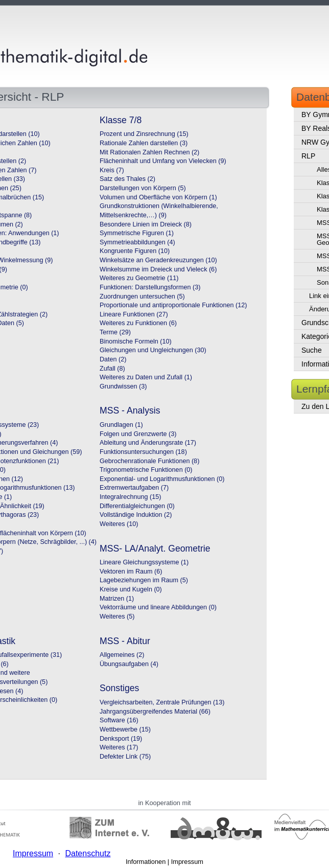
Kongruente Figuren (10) (135, 251)
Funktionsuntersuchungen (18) (143, 452)
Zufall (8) (112, 369)
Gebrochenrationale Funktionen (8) (149, 461)
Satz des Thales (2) (127, 179)
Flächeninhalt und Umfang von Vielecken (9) (163, 161)
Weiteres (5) (117, 616)
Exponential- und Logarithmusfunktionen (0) (162, 479)
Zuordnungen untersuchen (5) (142, 296)
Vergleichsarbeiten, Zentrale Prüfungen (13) (162, 702)
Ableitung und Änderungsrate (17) (148, 443)
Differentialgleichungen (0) (137, 506)
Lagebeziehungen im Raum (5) (144, 580)
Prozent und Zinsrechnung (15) (144, 134)
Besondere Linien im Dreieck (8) (146, 224)
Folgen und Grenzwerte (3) (138, 434)
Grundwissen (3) (123, 386)
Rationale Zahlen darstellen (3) (144, 143)
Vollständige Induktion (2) (136, 515)
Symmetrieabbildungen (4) (137, 242)
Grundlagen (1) (121, 425)
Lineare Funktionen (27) (134, 314)
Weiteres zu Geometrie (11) (139, 278)
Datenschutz (88, 853)
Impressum (187, 862)
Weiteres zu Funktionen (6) (138, 323)
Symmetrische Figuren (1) (137, 233)
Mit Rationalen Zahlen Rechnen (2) (149, 152)
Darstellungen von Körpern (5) (143, 188)
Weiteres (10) (119, 524)
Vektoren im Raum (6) (131, 572)
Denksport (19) (121, 739)
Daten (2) (113, 359)
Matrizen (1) (117, 599)
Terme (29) (115, 332)
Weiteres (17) (119, 747)
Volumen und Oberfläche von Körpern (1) (158, 197)
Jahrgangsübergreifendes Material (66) (155, 712)
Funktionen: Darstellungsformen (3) (150, 287)
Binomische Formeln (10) (136, 341)
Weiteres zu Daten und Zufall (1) (146, 377)
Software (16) (119, 720)
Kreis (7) (112, 170)
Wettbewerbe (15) (125, 729)
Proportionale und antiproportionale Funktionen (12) (173, 305)
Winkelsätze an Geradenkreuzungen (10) (158, 260)
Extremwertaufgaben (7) (134, 488)
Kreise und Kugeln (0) (131, 589)
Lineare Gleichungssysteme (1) (144, 562)
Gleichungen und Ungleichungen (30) (153, 350)
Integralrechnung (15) (130, 497)
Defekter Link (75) (125, 757)
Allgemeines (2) (122, 655)
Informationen (146, 862)
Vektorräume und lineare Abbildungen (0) (158, 607)
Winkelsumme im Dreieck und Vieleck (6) (158, 269)
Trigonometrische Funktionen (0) (146, 470)
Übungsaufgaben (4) (129, 664)
